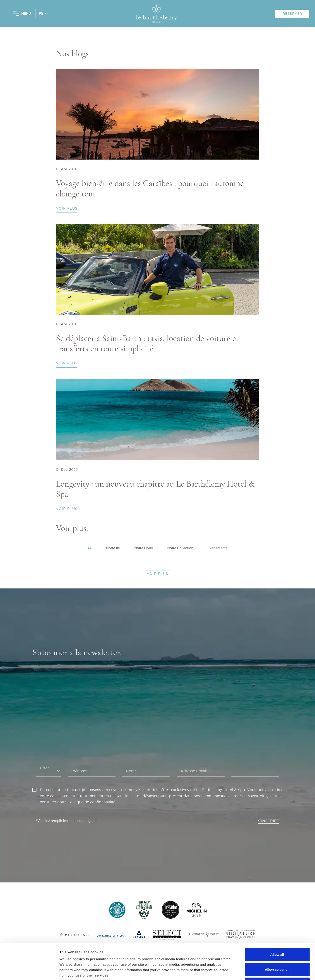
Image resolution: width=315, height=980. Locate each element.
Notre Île (113, 548)
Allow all (277, 921)
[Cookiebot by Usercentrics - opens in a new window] (29, 971)
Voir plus (67, 208)
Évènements (218, 548)
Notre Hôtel (144, 548)
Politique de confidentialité (91, 802)
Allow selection (277, 936)
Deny (277, 950)
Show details (238, 971)
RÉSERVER (292, 14)
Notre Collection (180, 548)
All (89, 548)
